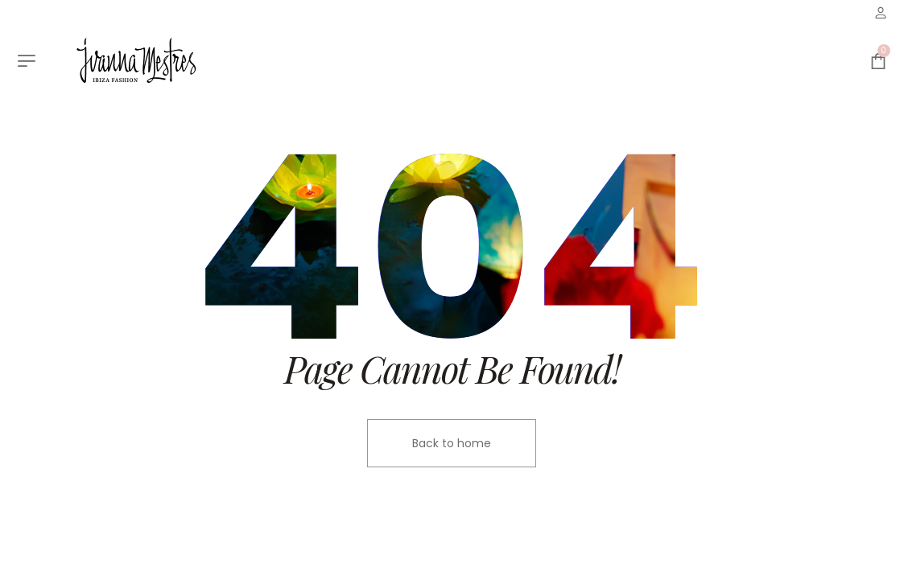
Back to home (452, 443)
